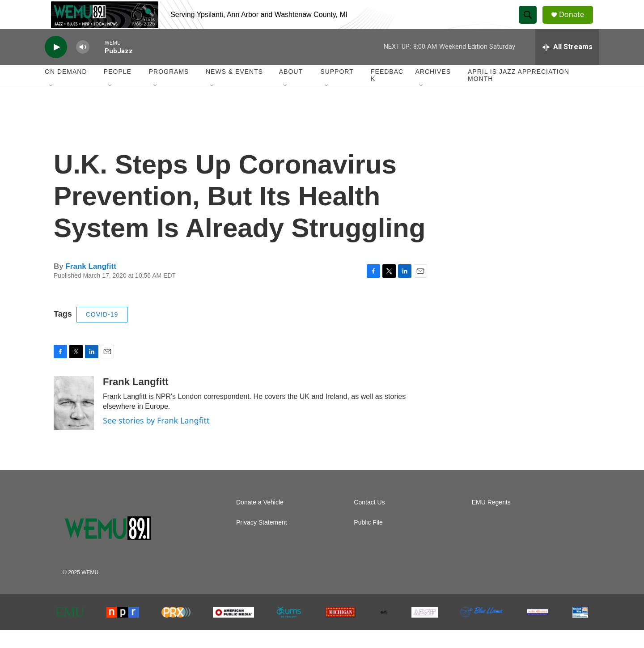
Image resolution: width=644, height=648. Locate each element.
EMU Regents (491, 520)
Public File (368, 540)
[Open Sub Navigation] (51, 104)
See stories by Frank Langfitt (156, 438)
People (118, 89)
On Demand (66, 89)
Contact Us (369, 520)
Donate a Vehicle (260, 520)
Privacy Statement (262, 540)
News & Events (234, 89)
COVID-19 (102, 332)
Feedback (387, 93)
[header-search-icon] (531, 24)
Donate (576, 23)
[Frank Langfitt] (74, 421)
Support (337, 89)
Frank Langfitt (91, 284)
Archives (433, 89)
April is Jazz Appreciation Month (519, 93)
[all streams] (567, 65)
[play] (56, 65)
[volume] (83, 65)
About (291, 89)
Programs (169, 89)
